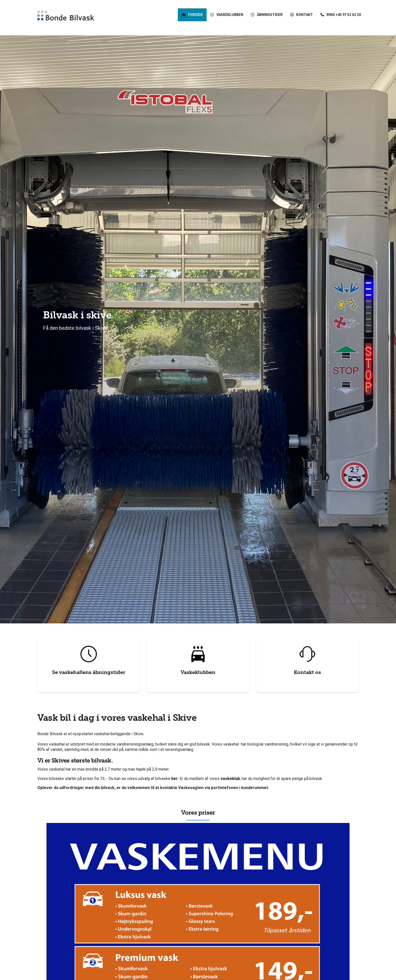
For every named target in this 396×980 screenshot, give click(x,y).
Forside (195, 15)
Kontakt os (307, 672)
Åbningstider (270, 15)
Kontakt (305, 15)
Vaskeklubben (198, 672)
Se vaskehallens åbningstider (89, 672)
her (175, 779)
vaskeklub (230, 779)
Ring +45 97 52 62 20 (344, 15)
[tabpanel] (198, 329)
